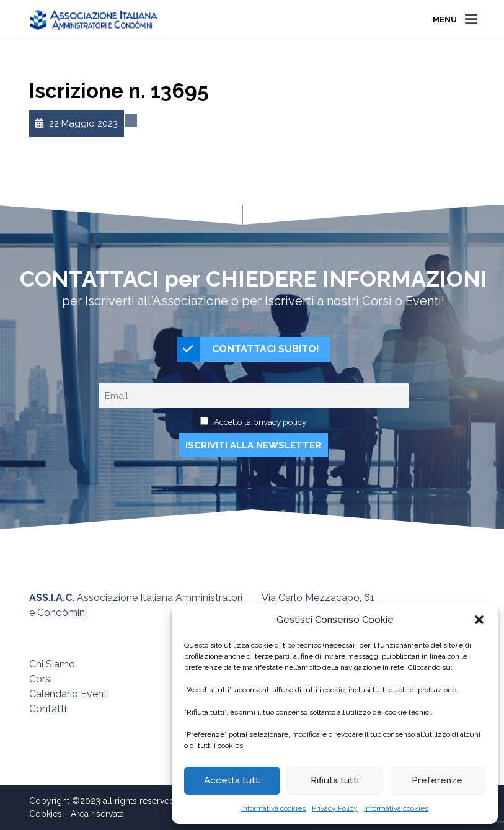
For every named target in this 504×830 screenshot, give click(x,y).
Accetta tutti (232, 780)
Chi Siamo (52, 664)
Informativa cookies (273, 808)
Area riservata (97, 814)
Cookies (46, 814)
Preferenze (437, 780)
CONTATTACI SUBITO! (248, 349)
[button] (479, 620)
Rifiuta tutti (335, 780)
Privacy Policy (335, 808)
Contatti (48, 709)
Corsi (41, 679)
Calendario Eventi (69, 694)
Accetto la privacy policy (260, 422)
